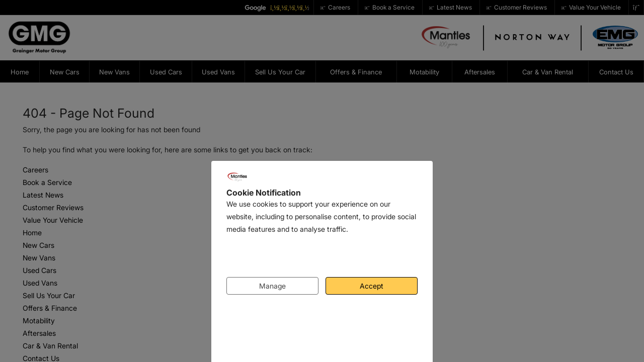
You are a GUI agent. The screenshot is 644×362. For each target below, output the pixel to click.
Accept (372, 286)
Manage (272, 286)
